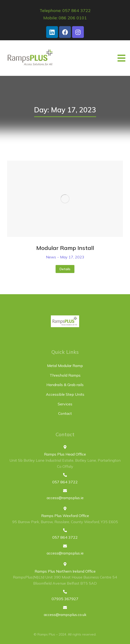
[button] (121, 58)
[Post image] (65, 199)
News (51, 257)
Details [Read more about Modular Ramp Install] (65, 269)
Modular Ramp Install (65, 248)
